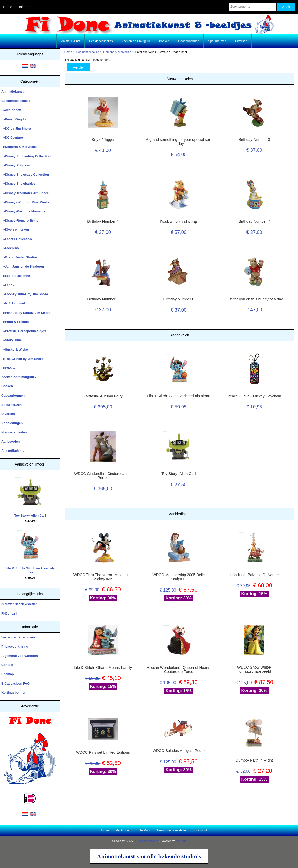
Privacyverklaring (15, 647)
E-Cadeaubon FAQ (16, 683)
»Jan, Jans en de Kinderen (23, 266)
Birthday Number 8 (179, 299)
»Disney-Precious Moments (23, 211)
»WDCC (8, 368)
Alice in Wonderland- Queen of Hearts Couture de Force (179, 670)
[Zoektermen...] (253, 7)
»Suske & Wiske (15, 350)
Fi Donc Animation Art (146, 841)
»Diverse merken (15, 230)
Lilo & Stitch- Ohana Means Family (103, 668)
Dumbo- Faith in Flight (254, 760)
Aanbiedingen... (13, 423)
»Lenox (8, 285)
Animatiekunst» (13, 92)
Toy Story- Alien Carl (30, 497)
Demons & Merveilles (117, 52)
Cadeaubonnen (189, 41)
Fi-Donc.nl (9, 614)
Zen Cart (181, 841)
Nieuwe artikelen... (15, 432)
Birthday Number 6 (103, 299)
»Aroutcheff (11, 110)
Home (8, 7)
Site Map (144, 830)
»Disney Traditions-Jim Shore (25, 193)
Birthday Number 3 (254, 139)
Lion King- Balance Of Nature (254, 575)
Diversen (241, 41)
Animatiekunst (71, 41)
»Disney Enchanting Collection (26, 156)
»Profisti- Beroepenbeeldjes (24, 331)
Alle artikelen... (13, 451)
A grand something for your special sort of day (179, 142)
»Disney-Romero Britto (20, 220)
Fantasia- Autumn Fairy (103, 396)
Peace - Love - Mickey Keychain (254, 396)
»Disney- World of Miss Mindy (25, 202)
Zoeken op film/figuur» (19, 377)
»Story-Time (12, 340)
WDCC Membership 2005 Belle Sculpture (178, 577)
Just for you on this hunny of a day (254, 299)
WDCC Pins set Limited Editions (103, 752)
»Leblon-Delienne (16, 276)
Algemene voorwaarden (20, 656)
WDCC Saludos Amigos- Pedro (179, 751)
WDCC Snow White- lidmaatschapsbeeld (254, 669)
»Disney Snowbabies (18, 184)
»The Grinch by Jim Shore (22, 359)
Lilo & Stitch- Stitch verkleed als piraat (30, 552)
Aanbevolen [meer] (30, 464)
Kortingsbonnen (14, 693)
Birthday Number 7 (254, 221)
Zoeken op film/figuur (136, 41)
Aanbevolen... (12, 441)
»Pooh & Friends (15, 322)
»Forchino (10, 248)
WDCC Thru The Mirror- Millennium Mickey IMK (103, 577)
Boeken (164, 41)
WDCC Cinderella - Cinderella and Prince (103, 476)
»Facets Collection (17, 239)
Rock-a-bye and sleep (178, 222)
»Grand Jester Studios (19, 257)
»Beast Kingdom (15, 119)
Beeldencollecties (88, 52)
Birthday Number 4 (103, 221)
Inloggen (26, 7)
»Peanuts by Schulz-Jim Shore (26, 313)
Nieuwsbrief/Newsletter (19, 604)
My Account (124, 830)
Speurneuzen (217, 41)
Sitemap (8, 674)
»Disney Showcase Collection (25, 174)
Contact (7, 665)
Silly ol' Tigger (103, 139)
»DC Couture (12, 138)
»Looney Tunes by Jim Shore (25, 294)
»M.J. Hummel (13, 303)
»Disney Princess (16, 165)
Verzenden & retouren (18, 637)
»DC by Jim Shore (16, 128)
